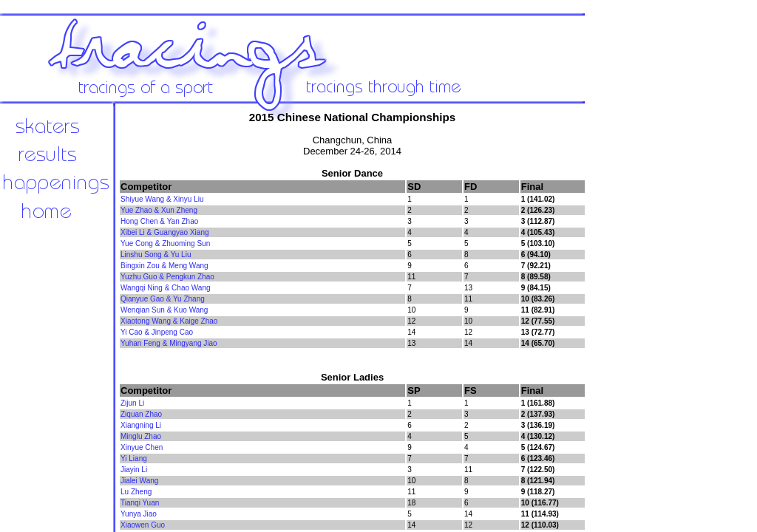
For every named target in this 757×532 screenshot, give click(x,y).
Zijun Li (132, 403)
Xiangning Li (141, 425)
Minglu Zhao (141, 436)
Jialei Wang (139, 481)
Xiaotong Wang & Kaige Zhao (169, 321)
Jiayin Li (134, 470)
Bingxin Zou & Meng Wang (164, 266)
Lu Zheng (136, 492)
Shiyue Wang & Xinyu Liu (162, 199)
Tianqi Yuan (140, 503)
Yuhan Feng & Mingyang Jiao (169, 343)
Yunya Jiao (139, 514)
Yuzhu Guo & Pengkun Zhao (167, 277)
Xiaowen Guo (143, 525)
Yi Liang (134, 458)
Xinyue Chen (142, 447)
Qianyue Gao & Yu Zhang (163, 299)
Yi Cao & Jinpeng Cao (157, 332)
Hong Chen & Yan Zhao (159, 221)
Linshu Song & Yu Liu (156, 255)
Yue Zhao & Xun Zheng (159, 210)
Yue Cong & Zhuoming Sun (165, 243)
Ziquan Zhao (141, 414)
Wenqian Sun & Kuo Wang (164, 310)
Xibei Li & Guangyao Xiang (165, 232)
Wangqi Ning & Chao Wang (166, 288)
